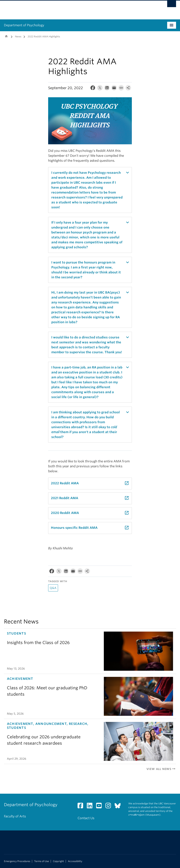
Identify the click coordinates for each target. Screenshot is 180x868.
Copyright (58, 861)
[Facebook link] (82, 807)
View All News (161, 769)
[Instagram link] (110, 807)
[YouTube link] (100, 807)
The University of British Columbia (77, 8)
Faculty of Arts (15, 816)
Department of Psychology (24, 25)
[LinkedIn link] (91, 807)
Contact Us (86, 818)
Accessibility (75, 861)
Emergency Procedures (17, 861)
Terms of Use (42, 861)
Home (6, 36)
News (18, 36)
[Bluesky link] (119, 807)
